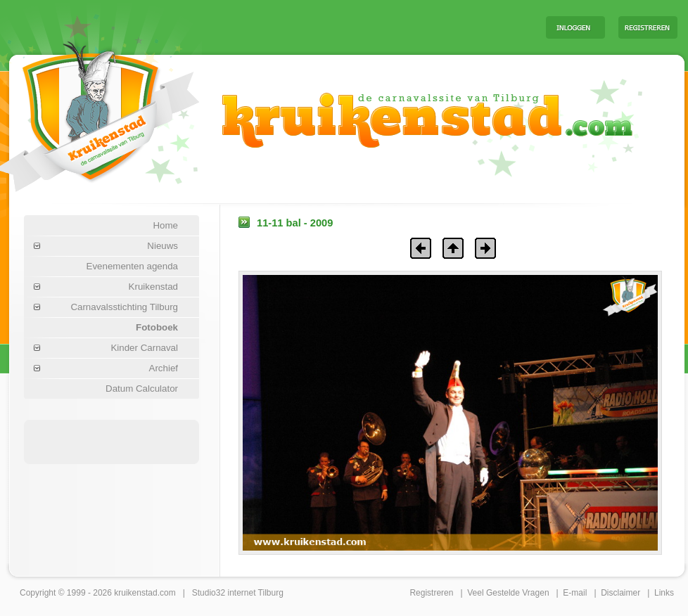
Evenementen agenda (132, 266)
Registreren (431, 593)
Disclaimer (620, 593)
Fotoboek (157, 327)
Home (165, 225)
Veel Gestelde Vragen (508, 593)
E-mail (575, 593)
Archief (164, 368)
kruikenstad (135, 593)
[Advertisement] (360, 27)
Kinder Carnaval (144, 348)
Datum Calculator (142, 389)
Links (664, 593)
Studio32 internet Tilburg (238, 593)
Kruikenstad (153, 287)
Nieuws (163, 246)
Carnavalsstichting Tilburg (124, 307)
